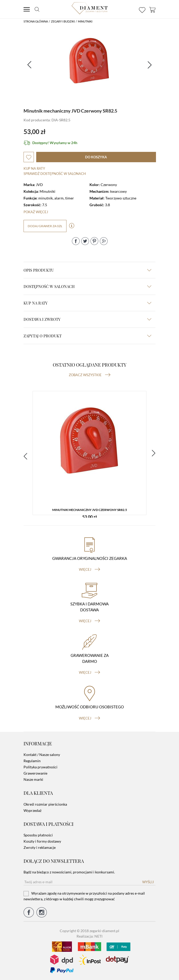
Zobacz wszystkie (90, 375)
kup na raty (87, 303)
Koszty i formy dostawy (42, 841)
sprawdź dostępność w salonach (55, 174)
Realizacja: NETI (90, 936)
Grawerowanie (35, 773)
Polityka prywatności (40, 767)
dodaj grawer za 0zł (45, 226)
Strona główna (36, 21)
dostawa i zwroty (87, 319)
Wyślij (148, 882)
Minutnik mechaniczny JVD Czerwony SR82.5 (90, 510)
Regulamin (32, 761)
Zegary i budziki (63, 21)
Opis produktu (87, 270)
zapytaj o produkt (87, 336)
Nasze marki (33, 779)
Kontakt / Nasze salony (42, 755)
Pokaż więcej (36, 212)
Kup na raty (34, 168)
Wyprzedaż (32, 810)
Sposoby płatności (38, 835)
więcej (90, 569)
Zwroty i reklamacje (40, 847)
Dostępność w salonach (87, 286)
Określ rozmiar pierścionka (45, 804)
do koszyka (96, 157)
